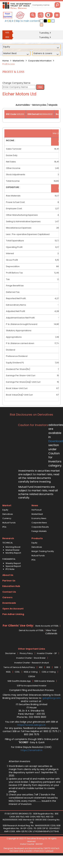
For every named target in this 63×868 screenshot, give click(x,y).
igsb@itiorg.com (51, 698)
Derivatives (8, 514)
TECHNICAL (8, 543)
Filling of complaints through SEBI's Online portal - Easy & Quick (32, 741)
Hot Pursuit (37, 510)
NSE (7, 33)
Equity (5, 510)
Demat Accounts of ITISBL (31, 630)
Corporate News (39, 523)
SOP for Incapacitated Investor (32, 686)
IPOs (4, 527)
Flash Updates (8, 15)
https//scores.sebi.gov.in (31, 725)
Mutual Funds (9, 523)
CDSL (17, 672)
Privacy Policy (26, 653)
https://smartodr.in (31, 750)
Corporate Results (40, 527)
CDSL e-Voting (49, 672)
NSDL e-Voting (31, 672)
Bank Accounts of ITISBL (47, 626)
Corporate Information (40, 61)
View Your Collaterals (51, 632)
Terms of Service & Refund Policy (19, 667)
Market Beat (37, 514)
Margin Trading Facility (43, 551)
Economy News (39, 518)
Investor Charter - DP (47, 653)
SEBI (56, 667)
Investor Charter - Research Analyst (32, 663)
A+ (6, 21)
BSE (7, 37)
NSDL (8, 672)
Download (56, 441)
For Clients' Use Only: (18, 625)
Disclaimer (10, 653)
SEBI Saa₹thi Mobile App (19, 681)
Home (6, 61)
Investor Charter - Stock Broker (31, 658)
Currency (7, 518)
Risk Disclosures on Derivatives (31, 415)
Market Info (18, 61)
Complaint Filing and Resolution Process (31, 690)
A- (13, 21)
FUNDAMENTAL (9, 559)
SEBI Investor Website (44, 681)
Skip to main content (27, 21)
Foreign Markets (39, 531)
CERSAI (32, 676)
